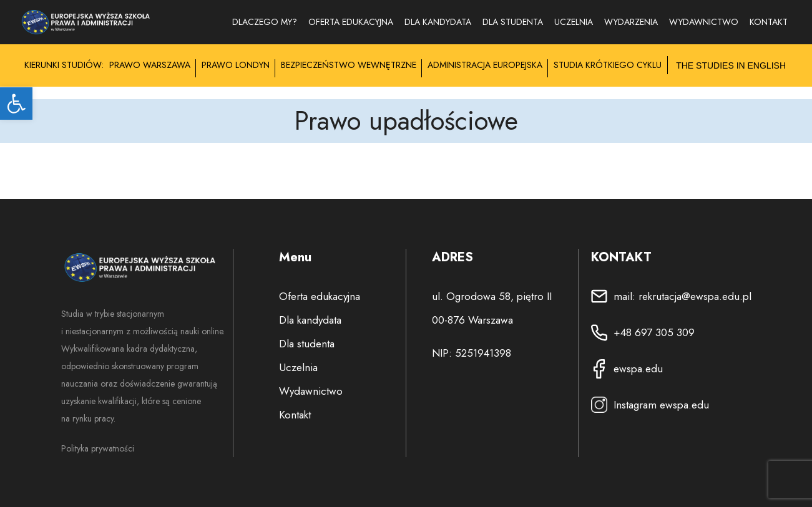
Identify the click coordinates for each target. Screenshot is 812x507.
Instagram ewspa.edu (661, 405)
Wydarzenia (631, 22)
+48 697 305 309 (654, 332)
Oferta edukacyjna (351, 22)
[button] (16, 104)
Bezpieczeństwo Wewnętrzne (349, 65)
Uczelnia (574, 22)
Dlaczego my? (265, 22)
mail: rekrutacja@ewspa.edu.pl (682, 296)
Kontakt (769, 22)
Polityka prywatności (98, 448)
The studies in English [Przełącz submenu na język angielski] (731, 65)
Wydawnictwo (311, 391)
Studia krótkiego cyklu (608, 65)
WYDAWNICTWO (704, 22)
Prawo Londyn (236, 65)
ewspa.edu (638, 369)
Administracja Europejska (485, 65)
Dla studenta (513, 22)
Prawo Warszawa (150, 65)
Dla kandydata (438, 22)
